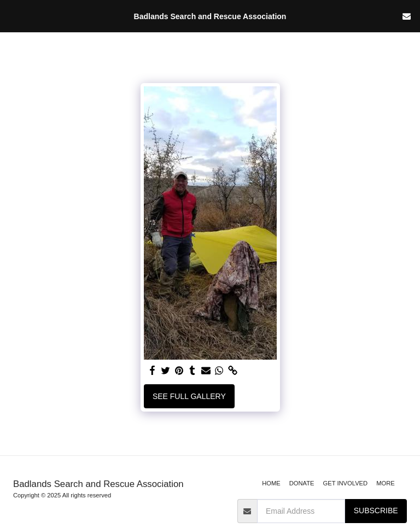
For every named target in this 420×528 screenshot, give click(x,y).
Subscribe (376, 511)
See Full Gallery (189, 396)
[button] (12, 16)
